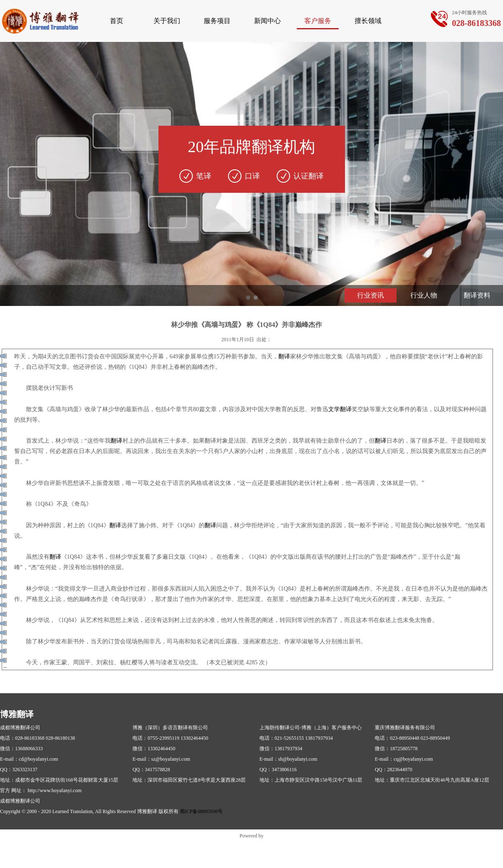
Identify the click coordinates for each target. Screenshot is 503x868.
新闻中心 (267, 21)
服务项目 (217, 21)
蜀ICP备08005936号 (201, 811)
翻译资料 (477, 295)
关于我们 (167, 21)
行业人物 (424, 295)
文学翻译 (340, 409)
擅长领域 (368, 21)
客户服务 (318, 21)
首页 (117, 21)
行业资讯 (371, 295)
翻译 (284, 356)
